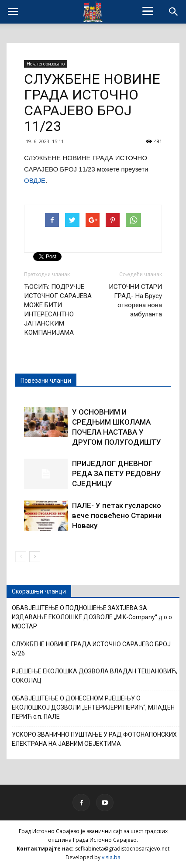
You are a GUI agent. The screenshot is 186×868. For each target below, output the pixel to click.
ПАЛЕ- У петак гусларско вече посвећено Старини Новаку (117, 515)
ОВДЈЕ (35, 180)
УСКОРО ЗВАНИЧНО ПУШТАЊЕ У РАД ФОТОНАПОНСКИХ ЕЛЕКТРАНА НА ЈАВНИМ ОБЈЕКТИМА (94, 739)
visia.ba (111, 857)
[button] (174, 12)
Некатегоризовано (46, 64)
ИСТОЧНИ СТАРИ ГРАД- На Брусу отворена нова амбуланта (135, 300)
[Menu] (148, 11)
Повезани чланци (46, 381)
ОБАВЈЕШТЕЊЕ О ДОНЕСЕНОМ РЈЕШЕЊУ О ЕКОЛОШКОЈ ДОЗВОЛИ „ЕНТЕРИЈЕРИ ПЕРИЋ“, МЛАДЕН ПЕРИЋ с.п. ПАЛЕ (93, 707)
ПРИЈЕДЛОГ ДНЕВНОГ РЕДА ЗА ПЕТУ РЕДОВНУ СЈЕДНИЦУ (117, 473)
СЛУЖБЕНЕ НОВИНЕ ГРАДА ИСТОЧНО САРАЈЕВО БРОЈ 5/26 (91, 649)
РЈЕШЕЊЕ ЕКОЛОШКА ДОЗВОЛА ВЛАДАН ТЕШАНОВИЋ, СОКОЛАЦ (95, 676)
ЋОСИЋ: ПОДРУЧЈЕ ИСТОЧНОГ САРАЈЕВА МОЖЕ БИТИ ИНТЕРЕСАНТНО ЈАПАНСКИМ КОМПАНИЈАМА (58, 310)
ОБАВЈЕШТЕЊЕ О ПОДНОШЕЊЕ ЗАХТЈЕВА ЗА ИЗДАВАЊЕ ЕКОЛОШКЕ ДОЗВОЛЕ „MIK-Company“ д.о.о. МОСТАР (93, 617)
